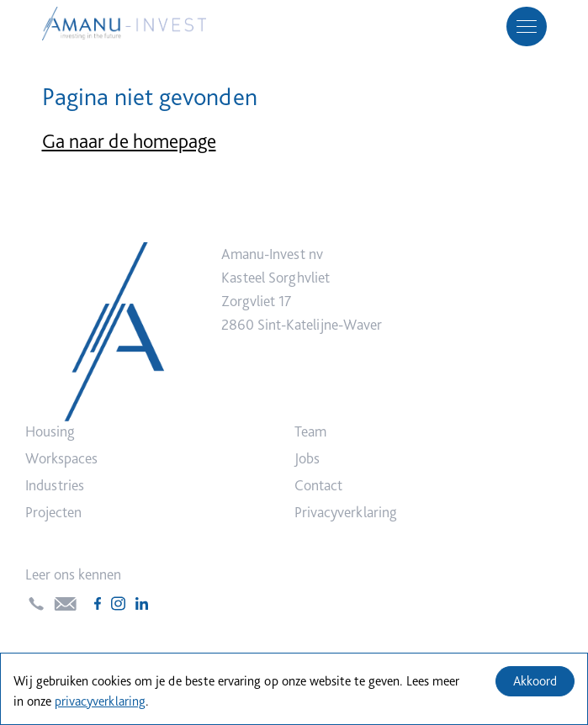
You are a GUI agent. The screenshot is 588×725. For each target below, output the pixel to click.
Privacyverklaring (346, 512)
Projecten (53, 512)
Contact (318, 485)
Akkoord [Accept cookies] (535, 681)
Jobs (307, 458)
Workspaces (61, 458)
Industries (55, 485)
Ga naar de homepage (129, 141)
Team (310, 431)
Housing (50, 431)
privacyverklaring (100, 701)
